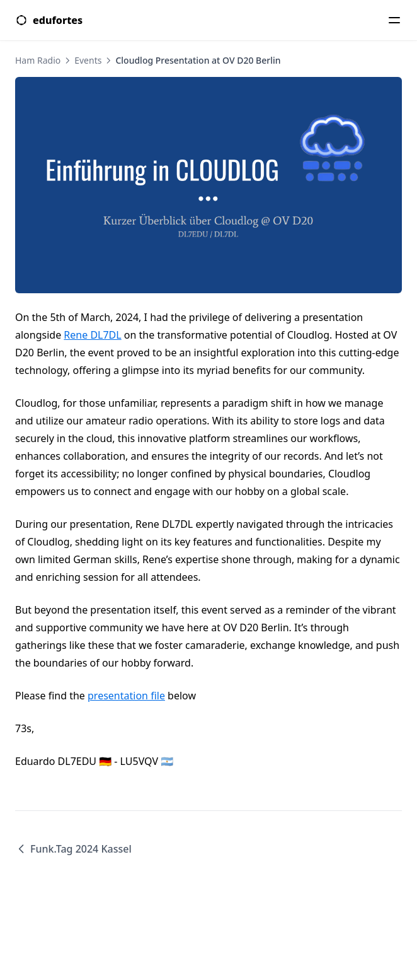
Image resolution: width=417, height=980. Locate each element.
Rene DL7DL (92, 335)
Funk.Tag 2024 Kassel (73, 849)
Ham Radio (38, 60)
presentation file (126, 696)
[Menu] (394, 20)
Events (88, 60)
